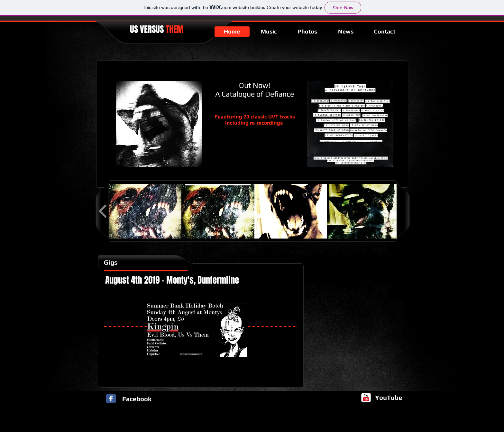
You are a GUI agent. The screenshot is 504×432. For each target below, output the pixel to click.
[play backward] (103, 211)
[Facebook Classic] (111, 399)
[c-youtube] (366, 398)
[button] (145, 211)
